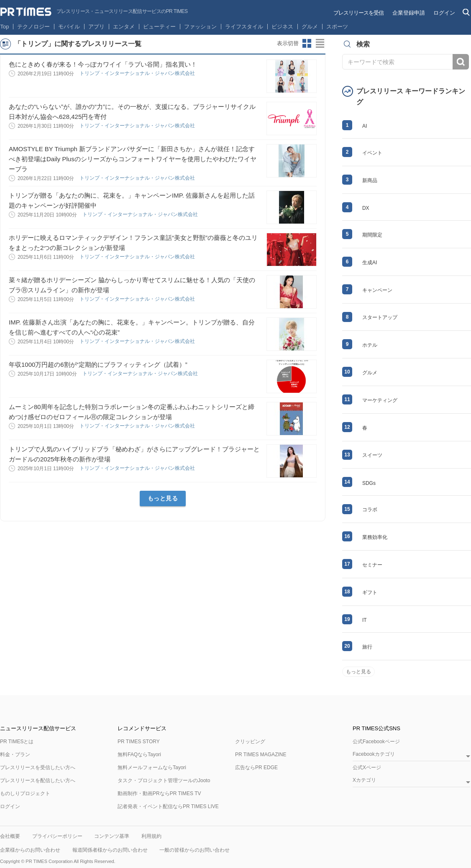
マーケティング (380, 400)
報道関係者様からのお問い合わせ (110, 850)
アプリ (96, 27)
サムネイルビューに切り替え (307, 44)
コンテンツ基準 (112, 836)
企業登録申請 (409, 13)
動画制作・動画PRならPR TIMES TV (159, 793)
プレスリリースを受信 (358, 13)
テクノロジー (33, 27)
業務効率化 (375, 537)
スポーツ (337, 27)
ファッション (200, 27)
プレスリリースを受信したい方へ (38, 768)
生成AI (370, 263)
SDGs (369, 483)
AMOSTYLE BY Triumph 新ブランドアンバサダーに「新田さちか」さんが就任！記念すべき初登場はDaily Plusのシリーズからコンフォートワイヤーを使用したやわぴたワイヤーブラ (133, 159)
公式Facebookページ (376, 742)
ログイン (444, 13)
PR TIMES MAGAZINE (261, 755)
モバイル (69, 27)
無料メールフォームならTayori (152, 768)
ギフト (370, 592)
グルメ (310, 27)
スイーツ (372, 455)
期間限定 (372, 235)
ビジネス (282, 27)
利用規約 (151, 836)
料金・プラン (15, 755)
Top (5, 27)
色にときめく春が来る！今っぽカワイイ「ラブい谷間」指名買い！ (103, 64)
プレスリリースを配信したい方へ (38, 780)
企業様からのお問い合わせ (30, 850)
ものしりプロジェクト (25, 793)
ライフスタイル (244, 27)
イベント (372, 153)
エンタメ (124, 27)
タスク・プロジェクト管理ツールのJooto (164, 780)
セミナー (372, 565)
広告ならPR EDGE (256, 768)
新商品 (370, 180)
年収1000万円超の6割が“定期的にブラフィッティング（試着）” (98, 364)
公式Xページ (367, 768)
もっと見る (163, 498)
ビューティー (159, 27)
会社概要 (10, 836)
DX (366, 208)
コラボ (370, 510)
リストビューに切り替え (320, 44)
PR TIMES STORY (139, 742)
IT (365, 620)
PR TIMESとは (17, 742)
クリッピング (250, 742)
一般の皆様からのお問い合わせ (195, 850)
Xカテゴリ (364, 780)
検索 (461, 62)
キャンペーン (377, 290)
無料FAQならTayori (139, 755)
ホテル (370, 345)
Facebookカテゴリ (374, 754)
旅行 (367, 647)
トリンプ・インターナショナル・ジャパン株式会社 (138, 73)
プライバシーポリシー (57, 836)
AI (365, 126)
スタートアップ (380, 317)
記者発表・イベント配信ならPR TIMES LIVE (168, 806)
